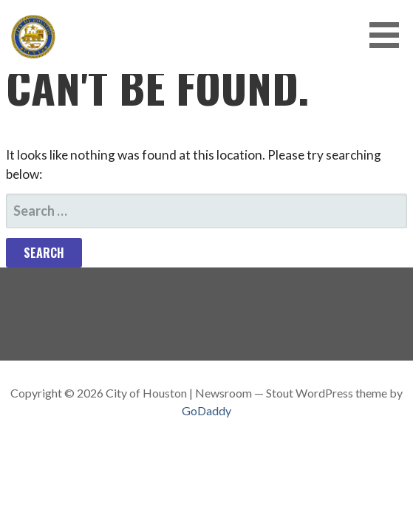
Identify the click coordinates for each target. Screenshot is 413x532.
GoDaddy (206, 410)
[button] (389, 35)
